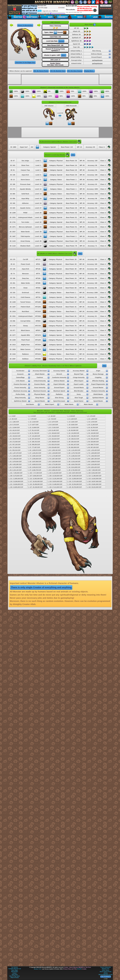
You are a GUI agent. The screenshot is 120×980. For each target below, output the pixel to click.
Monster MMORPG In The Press (82, 967)
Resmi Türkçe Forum (106, 972)
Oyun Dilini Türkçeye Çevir (15, 7)
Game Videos (106, 970)
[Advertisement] (60, 10)
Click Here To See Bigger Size (25, 62)
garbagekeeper (97, 60)
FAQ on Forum (15, 977)
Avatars (15, 973)
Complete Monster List (15, 969)
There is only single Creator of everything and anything (41, 587)
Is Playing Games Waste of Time (15, 13)
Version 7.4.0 (106, 6)
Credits (84, 969)
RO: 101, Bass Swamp (75, 71)
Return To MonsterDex (25, 25)
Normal (61, 41)
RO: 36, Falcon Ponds (41, 71)
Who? (64, 55)
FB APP (79, 969)
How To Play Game (15, 976)
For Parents (15, 967)
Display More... (89, 71)
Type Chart (15, 975)
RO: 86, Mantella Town (58, 71)
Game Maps (15, 970)
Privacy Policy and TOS (70, 969)
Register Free (106, 969)
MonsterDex (15, 972)
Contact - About (68, 967)
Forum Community (106, 967)
